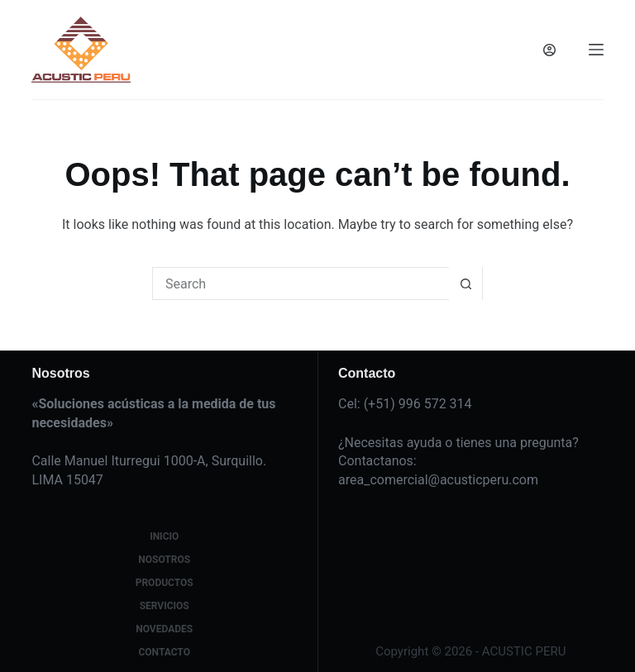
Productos (165, 583)
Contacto (164, 652)
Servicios (165, 606)
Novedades (164, 629)
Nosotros (164, 560)
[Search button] (466, 284)
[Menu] (596, 50)
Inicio (164, 536)
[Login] (549, 50)
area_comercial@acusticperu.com (438, 480)
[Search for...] (301, 284)
